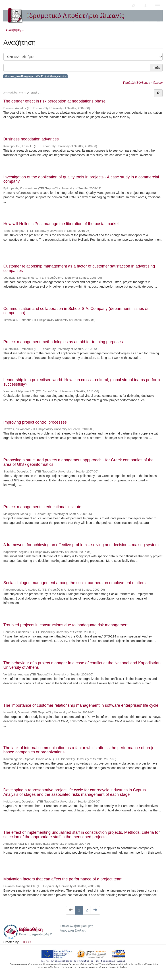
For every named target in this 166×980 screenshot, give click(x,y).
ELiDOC (25, 942)
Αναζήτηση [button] (15, 30)
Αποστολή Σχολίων (73, 930)
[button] (134, 6)
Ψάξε (156, 68)
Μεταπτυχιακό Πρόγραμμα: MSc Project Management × (35, 76)
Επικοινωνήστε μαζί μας (76, 926)
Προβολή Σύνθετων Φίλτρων (143, 83)
